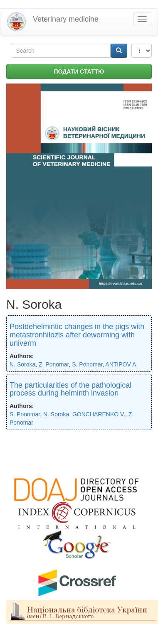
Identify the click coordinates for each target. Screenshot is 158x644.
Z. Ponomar (54, 364)
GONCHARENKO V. (99, 414)
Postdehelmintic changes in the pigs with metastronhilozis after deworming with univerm (77, 335)
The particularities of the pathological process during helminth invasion (70, 389)
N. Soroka (22, 364)
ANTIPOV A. (121, 364)
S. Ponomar (87, 364)
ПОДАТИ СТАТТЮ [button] (79, 71)
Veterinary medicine (66, 19)
